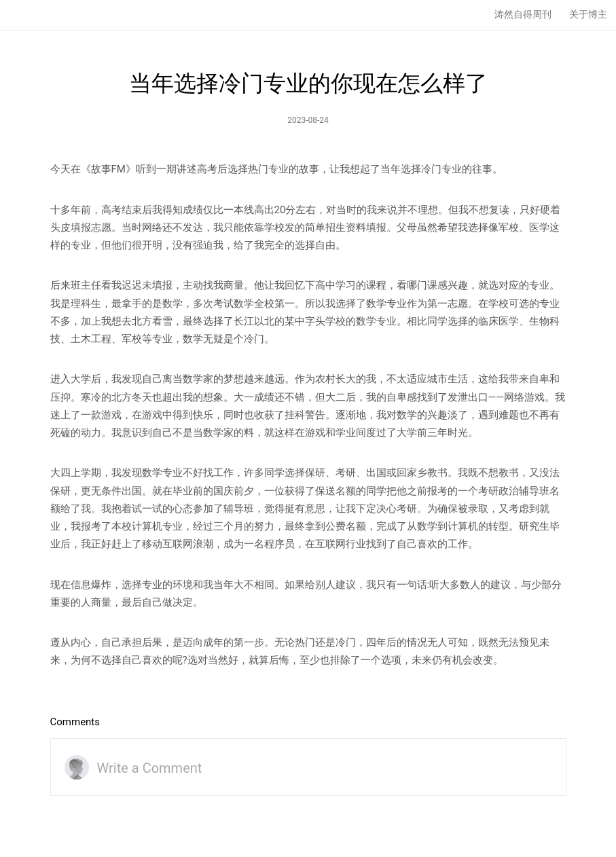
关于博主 (588, 14)
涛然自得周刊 (523, 14)
